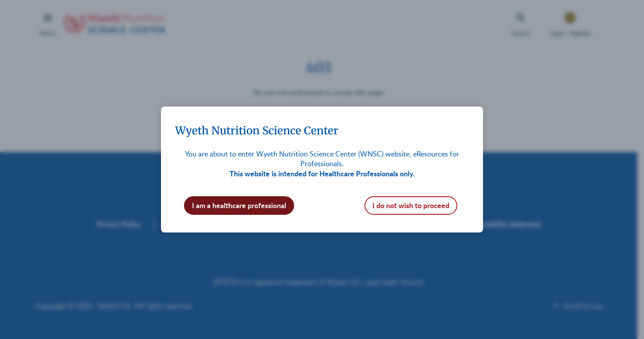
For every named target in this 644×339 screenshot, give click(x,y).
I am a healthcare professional (239, 205)
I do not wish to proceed (411, 205)
